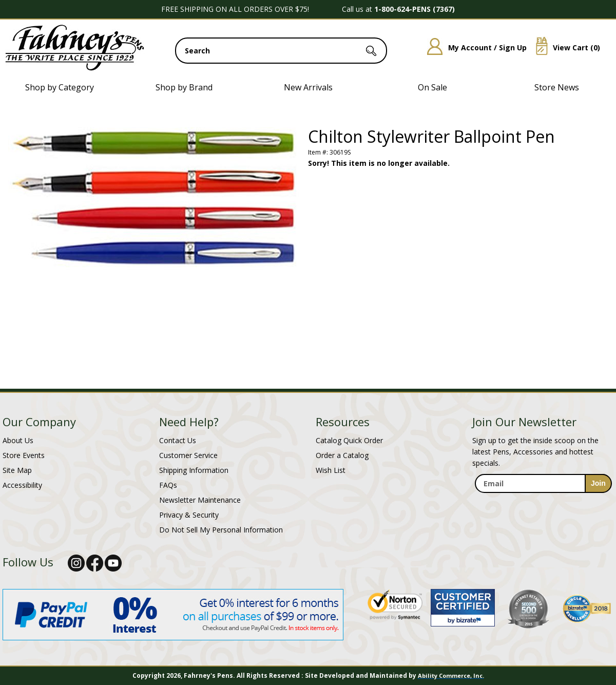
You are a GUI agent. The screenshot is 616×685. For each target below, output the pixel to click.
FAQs (168, 485)
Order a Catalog (342, 455)
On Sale (432, 87)
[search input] (281, 51)
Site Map (17, 470)
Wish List (331, 470)
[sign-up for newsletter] (598, 483)
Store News (557, 87)
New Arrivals (308, 87)
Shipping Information (194, 470)
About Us (18, 440)
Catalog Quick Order (349, 440)
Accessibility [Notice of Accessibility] (22, 485)
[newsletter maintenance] (543, 504)
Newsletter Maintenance (200, 500)
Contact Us (178, 440)
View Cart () (564, 47)
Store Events (24, 455)
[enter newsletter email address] (543, 483)
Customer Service (188, 455)
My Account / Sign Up (473, 47)
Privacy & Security (189, 515)
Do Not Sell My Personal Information (221, 530)
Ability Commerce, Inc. (451, 676)
